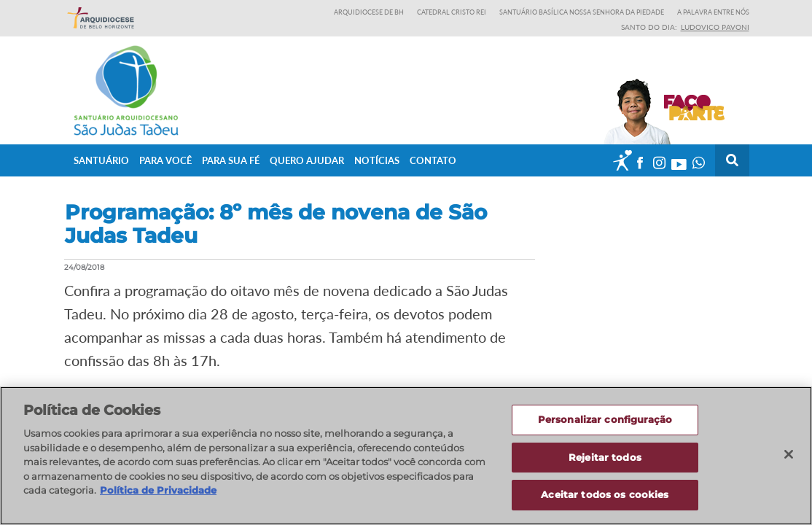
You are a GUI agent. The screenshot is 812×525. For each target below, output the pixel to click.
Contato (433, 160)
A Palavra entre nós (713, 12)
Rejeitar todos (605, 457)
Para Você (165, 160)
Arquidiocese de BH (369, 12)
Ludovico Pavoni (715, 27)
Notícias (377, 160)
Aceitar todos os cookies (605, 494)
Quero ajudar (307, 160)
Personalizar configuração (605, 419)
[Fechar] (789, 454)
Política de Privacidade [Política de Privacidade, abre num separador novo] (158, 490)
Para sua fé (231, 160)
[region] (406, 456)
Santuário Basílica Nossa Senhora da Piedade (582, 12)
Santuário (101, 160)
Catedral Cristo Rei (452, 12)
